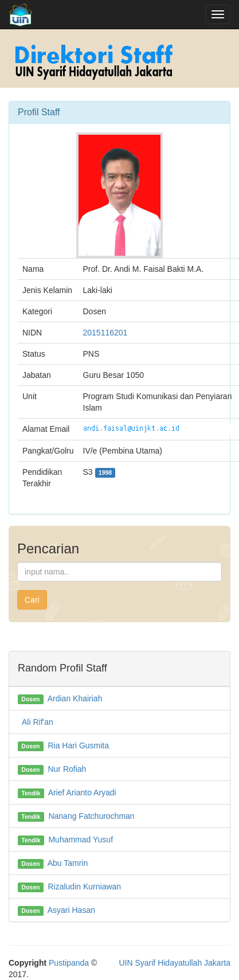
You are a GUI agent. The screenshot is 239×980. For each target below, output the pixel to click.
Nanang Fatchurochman (91, 816)
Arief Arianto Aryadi (82, 792)
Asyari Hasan (71, 910)
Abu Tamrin (68, 863)
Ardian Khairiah (75, 698)
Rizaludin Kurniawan (84, 887)
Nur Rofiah (67, 769)
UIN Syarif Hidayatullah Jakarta (175, 963)
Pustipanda (69, 963)
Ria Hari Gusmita (78, 745)
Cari (32, 600)
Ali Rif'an (38, 722)
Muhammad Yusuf (81, 840)
